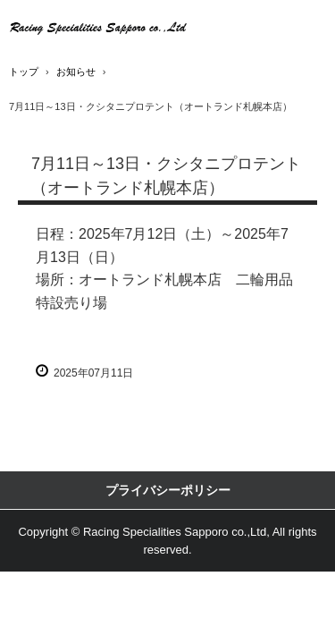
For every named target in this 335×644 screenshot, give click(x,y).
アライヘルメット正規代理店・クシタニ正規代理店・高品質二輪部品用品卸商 (98, 27)
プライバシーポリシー (168, 490)
